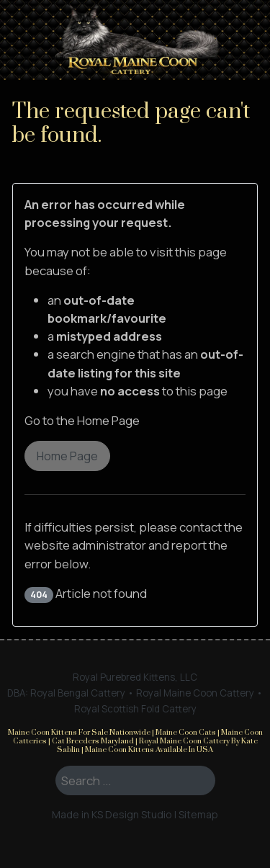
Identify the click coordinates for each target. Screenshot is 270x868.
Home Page (67, 456)
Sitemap (198, 814)
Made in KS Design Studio (112, 814)
